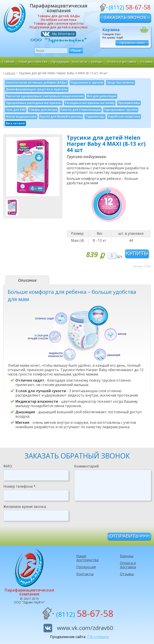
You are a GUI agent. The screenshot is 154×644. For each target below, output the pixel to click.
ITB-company (98, 637)
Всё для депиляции (102, 96)
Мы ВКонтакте (63, 34)
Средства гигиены (120, 82)
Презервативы (129, 103)
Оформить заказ (132, 43)
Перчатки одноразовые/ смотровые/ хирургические (45, 96)
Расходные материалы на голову (90, 103)
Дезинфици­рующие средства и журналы (37, 89)
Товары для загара (43, 110)
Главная (8, 62)
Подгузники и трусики (87, 82)
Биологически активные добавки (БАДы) (36, 82)
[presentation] (108, 516)
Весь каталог (15, 123)
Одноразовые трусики (121, 110)
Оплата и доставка (122, 62)
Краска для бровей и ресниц (61, 116)
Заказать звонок (125, 17)
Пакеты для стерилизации (81, 110)
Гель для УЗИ (16, 110)
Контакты (80, 62)
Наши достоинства (33, 62)
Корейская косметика (124, 116)
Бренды (97, 62)
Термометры (95, 116)
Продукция (60, 62)
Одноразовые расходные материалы (34, 103)
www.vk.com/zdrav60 (85, 628)
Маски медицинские (21, 116)
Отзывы (146, 62)
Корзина (111, 30)
